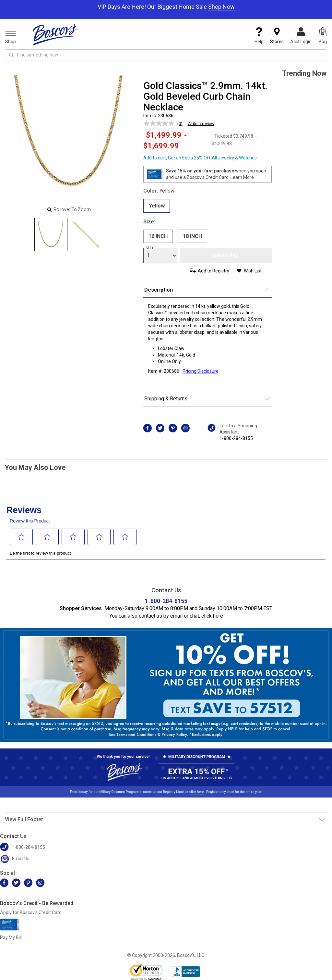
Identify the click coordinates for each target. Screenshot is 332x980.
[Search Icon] (11, 55)
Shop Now (221, 7)
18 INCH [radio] (192, 236)
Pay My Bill (11, 937)
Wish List (253, 271)
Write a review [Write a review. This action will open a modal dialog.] (201, 124)
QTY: (150, 247)
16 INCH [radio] (158, 236)
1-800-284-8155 (236, 438)
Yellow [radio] (157, 206)
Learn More (242, 177)
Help (259, 36)
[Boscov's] (55, 34)
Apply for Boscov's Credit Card (31, 912)
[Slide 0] (51, 234)
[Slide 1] (87, 234)
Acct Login (301, 36)
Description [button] (159, 290)
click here (212, 616)
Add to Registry (213, 271)
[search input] (166, 55)
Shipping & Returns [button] (166, 399)
